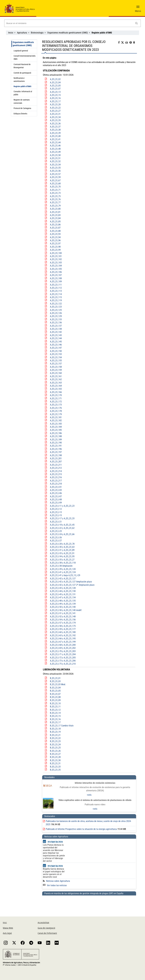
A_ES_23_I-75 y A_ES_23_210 (63, 664)
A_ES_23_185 (56, 430)
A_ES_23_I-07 (56, 496)
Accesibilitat (43, 922)
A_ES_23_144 (56, 338)
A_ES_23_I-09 (56, 503)
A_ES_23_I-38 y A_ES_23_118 (63, 563)
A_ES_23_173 (56, 405)
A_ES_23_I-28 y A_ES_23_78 (62, 544)
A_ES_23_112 (56, 288)
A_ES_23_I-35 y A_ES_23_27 (62, 560)
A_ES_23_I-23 (56, 531)
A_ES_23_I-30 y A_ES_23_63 (62, 547)
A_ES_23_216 (56, 477)
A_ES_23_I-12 (56, 509)
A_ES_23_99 (55, 250)
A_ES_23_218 (56, 484)
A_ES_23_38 (55, 130)
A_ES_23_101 (56, 256)
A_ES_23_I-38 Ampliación (61, 566)
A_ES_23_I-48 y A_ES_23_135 (63, 601)
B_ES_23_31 (55, 763)
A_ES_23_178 (56, 411)
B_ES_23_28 (55, 757)
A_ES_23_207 (56, 462)
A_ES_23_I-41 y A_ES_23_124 (63, 572)
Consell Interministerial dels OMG (24, 57)
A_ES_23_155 (56, 361)
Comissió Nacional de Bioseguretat (22, 66)
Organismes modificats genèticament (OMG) (68, 33)
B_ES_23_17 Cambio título (62, 726)
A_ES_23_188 (56, 436)
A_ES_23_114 (56, 294)
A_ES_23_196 (56, 449)
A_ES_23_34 (55, 117)
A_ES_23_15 (55, 95)
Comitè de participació (22, 73)
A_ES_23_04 (55, 82)
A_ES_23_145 (56, 342)
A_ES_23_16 (55, 98)
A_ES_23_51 (55, 158)
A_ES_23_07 (55, 89)
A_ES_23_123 (56, 307)
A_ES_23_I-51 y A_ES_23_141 (63, 613)
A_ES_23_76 (55, 199)
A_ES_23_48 (55, 149)
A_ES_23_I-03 (56, 490)
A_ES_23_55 (55, 168)
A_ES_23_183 (56, 424)
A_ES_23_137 (56, 326)
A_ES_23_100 (56, 253)
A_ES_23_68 (55, 184)
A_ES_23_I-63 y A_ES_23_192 (63, 635)
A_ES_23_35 (55, 120)
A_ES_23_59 (55, 177)
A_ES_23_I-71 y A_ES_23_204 (63, 654)
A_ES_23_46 (55, 146)
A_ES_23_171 (56, 398)
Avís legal (7, 933)
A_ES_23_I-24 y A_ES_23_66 (62, 534)
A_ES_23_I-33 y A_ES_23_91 (62, 553)
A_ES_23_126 (56, 313)
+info (89, 795)
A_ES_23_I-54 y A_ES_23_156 (63, 620)
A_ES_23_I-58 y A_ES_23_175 (63, 626)
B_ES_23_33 (55, 767)
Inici (5, 922)
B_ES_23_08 (55, 697)
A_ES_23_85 (55, 222)
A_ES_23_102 (56, 259)
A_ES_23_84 (55, 218)
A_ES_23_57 (55, 174)
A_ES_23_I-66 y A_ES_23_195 (63, 639)
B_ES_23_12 (55, 710)
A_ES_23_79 (55, 206)
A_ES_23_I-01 (56, 487)
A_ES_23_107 (56, 275)
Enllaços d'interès (20, 114)
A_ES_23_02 (55, 79)
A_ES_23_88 (55, 231)
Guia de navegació (46, 928)
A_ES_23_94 (55, 237)
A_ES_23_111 (56, 285)
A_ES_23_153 (56, 354)
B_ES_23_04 (55, 688)
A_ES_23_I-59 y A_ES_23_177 (63, 629)
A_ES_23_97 (55, 244)
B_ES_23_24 (55, 745)
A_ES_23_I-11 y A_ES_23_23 (62, 506)
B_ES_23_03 (55, 681)
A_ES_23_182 (56, 420)
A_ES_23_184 (56, 427)
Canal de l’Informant (47, 933)
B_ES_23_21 (55, 735)
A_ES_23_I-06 (56, 493)
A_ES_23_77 (55, 202)
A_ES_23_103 (56, 263)
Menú (138, 11)
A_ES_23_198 (56, 455)
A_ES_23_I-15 (56, 515)
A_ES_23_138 (56, 329)
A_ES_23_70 (55, 187)
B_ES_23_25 (55, 748)
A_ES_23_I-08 (56, 500)
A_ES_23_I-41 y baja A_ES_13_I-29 (65, 575)
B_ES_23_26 (55, 751)
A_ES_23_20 (55, 105)
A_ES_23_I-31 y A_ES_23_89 (62, 550)
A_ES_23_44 (55, 142)
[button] (138, 8)
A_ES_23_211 (56, 465)
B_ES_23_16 (55, 719)
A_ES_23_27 (55, 111)
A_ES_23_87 (55, 228)
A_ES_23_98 (55, 247)
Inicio (11, 33)
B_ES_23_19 (55, 732)
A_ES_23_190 (56, 443)
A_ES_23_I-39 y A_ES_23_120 (63, 569)
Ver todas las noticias (55, 885)
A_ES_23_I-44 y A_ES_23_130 (63, 591)
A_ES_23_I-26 (56, 537)
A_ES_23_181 (56, 417)
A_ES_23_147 (56, 348)
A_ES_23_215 (56, 474)
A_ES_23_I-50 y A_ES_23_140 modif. (66, 610)
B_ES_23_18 (55, 729)
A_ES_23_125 (56, 310)
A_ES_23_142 (56, 332)
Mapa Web (8, 928)
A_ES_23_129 (56, 316)
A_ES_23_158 (56, 367)
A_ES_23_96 (55, 240)
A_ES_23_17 (55, 101)
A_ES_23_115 (56, 297)
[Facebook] (120, 43)
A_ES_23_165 (56, 389)
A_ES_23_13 (55, 92)
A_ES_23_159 (56, 370)
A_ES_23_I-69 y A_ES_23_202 (63, 648)
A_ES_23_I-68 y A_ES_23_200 (63, 645)
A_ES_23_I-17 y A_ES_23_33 (62, 518)
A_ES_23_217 (56, 481)
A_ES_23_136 (56, 323)
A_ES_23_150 (56, 351)
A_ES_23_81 (55, 212)
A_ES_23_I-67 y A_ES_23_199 (63, 642)
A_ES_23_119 (56, 300)
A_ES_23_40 (55, 136)
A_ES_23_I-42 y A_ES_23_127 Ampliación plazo (71, 582)
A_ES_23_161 (56, 376)
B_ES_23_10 (55, 703)
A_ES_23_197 (56, 452)
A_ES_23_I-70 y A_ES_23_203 (63, 651)
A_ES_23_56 (55, 171)
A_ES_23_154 (56, 357)
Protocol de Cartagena (22, 108)
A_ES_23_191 (56, 446)
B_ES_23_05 (55, 691)
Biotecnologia (37, 33)
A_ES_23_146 (56, 345)
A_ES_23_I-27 (56, 541)
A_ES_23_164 (56, 386)
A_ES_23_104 (56, 266)
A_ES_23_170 (56, 395)
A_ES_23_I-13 (56, 512)
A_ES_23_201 (56, 458)
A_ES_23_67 (55, 180)
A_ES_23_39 (55, 133)
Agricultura (22, 33)
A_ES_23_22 (55, 108)
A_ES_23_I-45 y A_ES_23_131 (63, 594)
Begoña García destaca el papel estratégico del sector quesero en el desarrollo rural (54, 873)
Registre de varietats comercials (22, 101)
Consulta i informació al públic (23, 93)
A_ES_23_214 (56, 471)
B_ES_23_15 (55, 716)
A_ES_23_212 (56, 468)
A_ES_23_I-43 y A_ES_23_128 (63, 588)
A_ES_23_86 (55, 225)
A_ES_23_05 (55, 86)
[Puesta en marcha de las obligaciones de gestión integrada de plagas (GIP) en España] (89, 903)
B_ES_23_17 (55, 722)
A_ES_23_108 (56, 278)
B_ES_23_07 (55, 694)
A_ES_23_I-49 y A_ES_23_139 (63, 604)
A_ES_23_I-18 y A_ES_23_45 (62, 525)
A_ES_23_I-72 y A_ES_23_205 (63, 658)
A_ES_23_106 (56, 272)
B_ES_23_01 (55, 678)
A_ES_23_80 (55, 209)
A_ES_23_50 (55, 155)
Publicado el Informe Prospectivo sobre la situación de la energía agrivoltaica (81, 829)
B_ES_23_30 (55, 760)
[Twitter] (123, 43)
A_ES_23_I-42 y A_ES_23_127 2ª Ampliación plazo (72, 585)
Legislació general (21, 51)
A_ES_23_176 (56, 408)
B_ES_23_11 (55, 707)
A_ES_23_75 (55, 196)
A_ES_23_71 (55, 190)
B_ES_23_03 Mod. (58, 684)
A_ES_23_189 (56, 440)
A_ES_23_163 (56, 383)
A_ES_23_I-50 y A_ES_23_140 (63, 607)
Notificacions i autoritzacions (19, 80)
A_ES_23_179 (56, 414)
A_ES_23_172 (56, 402)
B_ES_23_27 (55, 754)
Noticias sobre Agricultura (58, 881)
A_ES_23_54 (55, 165)
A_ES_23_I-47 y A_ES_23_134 (63, 597)
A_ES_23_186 (56, 433)
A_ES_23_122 (56, 304)
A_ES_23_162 (56, 379)
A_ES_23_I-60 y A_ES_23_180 (63, 632)
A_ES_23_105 (56, 269)
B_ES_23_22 (55, 738)
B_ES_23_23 (55, 741)
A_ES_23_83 (55, 215)
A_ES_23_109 (56, 281)
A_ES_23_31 (55, 114)
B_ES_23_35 (55, 770)
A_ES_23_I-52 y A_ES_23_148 (63, 617)
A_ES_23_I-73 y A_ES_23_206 (63, 661)
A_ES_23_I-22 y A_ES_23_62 (62, 528)
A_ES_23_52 (55, 161)
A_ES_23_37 (55, 127)
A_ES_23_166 (56, 392)
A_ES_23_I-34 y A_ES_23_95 (62, 556)
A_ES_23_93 (55, 234)
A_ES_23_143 (56, 335)
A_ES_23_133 (56, 319)
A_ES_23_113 (56, 291)
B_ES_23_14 (55, 713)
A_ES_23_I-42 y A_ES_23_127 (63, 579)
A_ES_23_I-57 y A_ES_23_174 (63, 623)
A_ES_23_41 (55, 139)
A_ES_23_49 (55, 152)
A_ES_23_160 (56, 373)
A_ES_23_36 (55, 124)
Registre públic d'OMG (22, 86)
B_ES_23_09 (55, 700)
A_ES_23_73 (55, 193)
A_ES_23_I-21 (56, 522)
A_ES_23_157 (56, 364)
